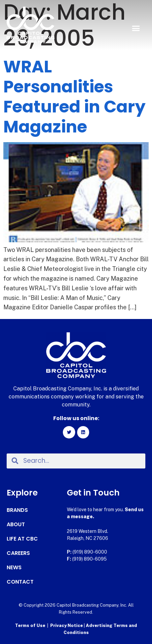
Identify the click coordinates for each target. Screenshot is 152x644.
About (16, 525)
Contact (20, 582)
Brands (17, 510)
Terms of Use (30, 625)
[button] (136, 28)
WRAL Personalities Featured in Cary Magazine (75, 97)
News (14, 568)
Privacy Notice (67, 625)
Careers (18, 553)
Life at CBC (22, 539)
